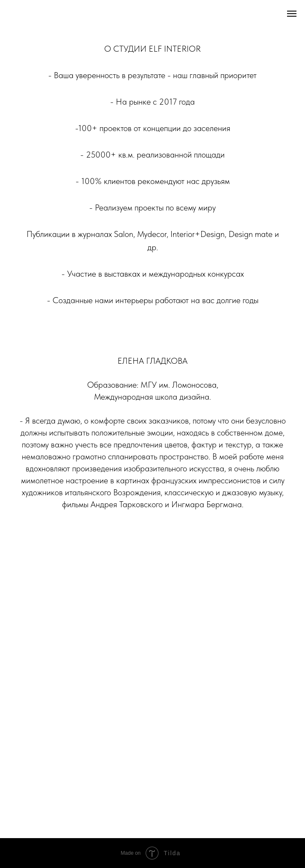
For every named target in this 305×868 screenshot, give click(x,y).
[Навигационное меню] (292, 14)
